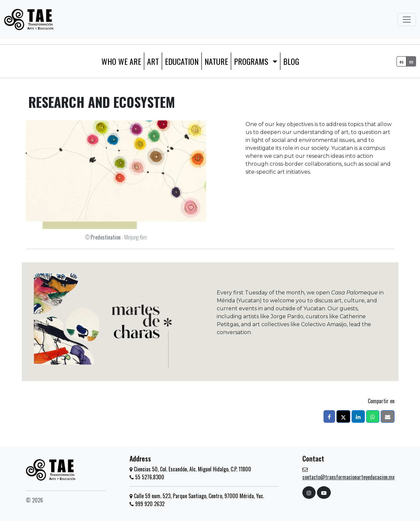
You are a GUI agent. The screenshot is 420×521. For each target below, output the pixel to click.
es (401, 61)
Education (182, 61)
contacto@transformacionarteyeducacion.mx (348, 477)
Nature (216, 61)
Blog (291, 61)
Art (153, 61)
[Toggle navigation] (407, 20)
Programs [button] (252, 61)
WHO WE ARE (121, 61)
